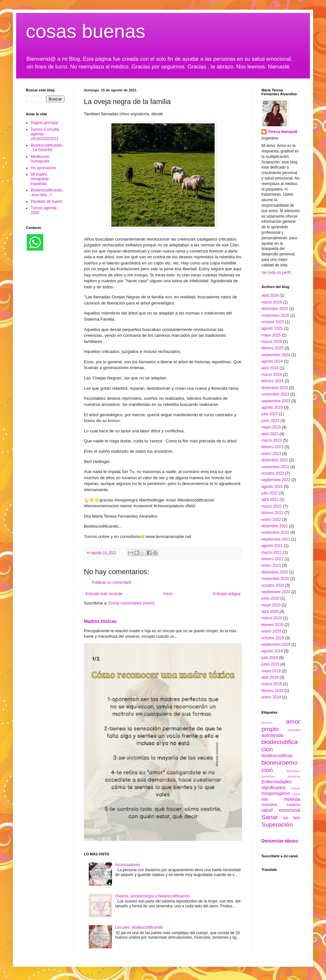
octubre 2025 (273, 322)
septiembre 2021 (276, 539)
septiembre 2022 (276, 480)
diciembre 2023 (275, 388)
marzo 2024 (272, 375)
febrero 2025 (272, 348)
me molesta (281, 799)
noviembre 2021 (275, 532)
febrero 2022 (272, 513)
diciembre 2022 (275, 460)
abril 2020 (270, 612)
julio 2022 (270, 493)
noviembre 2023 (275, 394)
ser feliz (292, 818)
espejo (296, 788)
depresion (293, 771)
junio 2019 (270, 664)
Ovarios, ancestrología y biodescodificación (153, 896)
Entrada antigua (227, 594)
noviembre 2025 (275, 315)
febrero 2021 (272, 559)
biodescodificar (277, 756)
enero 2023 (271, 454)
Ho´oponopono (43, 168)
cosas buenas (86, 31)
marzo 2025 (272, 342)
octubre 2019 (273, 638)
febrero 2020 (272, 625)
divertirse (294, 776)
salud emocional (281, 810)
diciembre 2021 (275, 526)
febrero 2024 (272, 381)
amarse (267, 722)
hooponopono (276, 793)
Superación (277, 825)
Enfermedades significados (277, 785)
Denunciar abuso (280, 841)
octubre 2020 (273, 585)
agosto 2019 (272, 651)
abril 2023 (270, 434)
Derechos (268, 776)
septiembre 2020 (276, 592)
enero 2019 (271, 697)
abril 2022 (270, 500)
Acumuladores (128, 865)
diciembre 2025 (275, 309)
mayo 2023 (271, 427)
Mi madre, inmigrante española (40, 179)
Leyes (296, 794)
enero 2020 (271, 631)
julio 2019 (270, 658)
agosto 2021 (272, 546)
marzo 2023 (272, 440)
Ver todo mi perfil (276, 273)
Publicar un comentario (112, 583)
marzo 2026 (272, 302)
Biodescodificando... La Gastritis (47, 148)
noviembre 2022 (275, 467)
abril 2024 (270, 368)
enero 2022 (271, 520)
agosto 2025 (272, 328)
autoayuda (272, 735)
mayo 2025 (271, 335)
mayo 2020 (271, 605)
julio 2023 (270, 414)
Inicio (168, 594)
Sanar (270, 817)
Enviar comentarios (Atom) (131, 603)
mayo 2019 (271, 671)
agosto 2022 (272, 487)
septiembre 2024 (276, 355)
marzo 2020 (272, 618)
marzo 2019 (272, 684)
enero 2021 (271, 565)
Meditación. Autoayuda (41, 159)
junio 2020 (270, 598)
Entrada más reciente (104, 594)
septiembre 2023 (276, 401)
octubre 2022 (273, 473)
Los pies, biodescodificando (139, 927)
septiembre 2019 (276, 645)
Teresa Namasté (283, 132)
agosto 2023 (272, 407)
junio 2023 (270, 421)
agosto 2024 (272, 361)
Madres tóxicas (100, 621)
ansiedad (294, 730)
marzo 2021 (272, 552)
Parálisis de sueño (46, 201)
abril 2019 (270, 677)
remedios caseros (281, 805)
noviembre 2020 (275, 579)
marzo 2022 (272, 506)
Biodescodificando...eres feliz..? (47, 192)
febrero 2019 (272, 691)
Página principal (44, 123)
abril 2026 (270, 295)
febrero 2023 (272, 447)
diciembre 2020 (275, 572)
